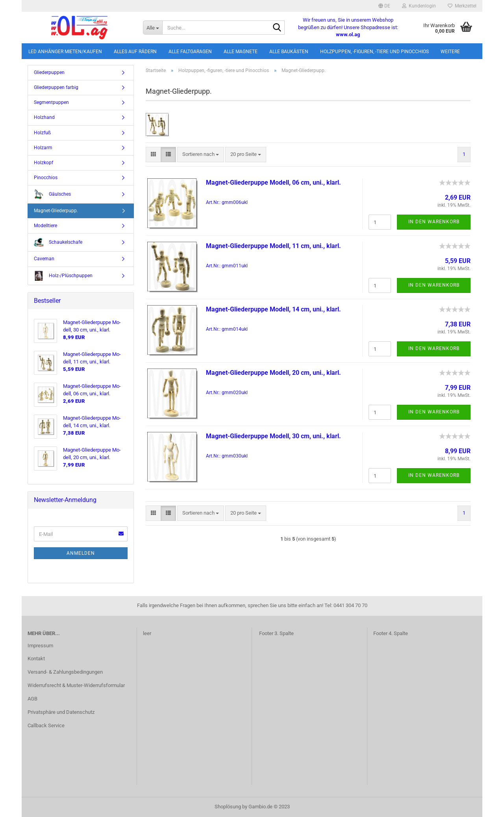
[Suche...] (153, 28)
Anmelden (81, 553)
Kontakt (36, 659)
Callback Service (46, 725)
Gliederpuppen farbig (56, 87)
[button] (384, 6)
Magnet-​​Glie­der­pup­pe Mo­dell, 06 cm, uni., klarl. (273, 182)
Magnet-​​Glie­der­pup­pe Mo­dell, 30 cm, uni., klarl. (273, 436)
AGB (32, 699)
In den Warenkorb (434, 222)
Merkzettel (462, 6)
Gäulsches (52, 194)
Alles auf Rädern (135, 52)
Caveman (44, 259)
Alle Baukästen (289, 52)
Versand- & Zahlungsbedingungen (65, 672)
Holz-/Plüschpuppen (63, 276)
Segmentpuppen (51, 102)
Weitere (450, 52)
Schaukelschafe (58, 242)
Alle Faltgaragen (190, 52)
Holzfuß (42, 133)
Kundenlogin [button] (419, 6)
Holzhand (44, 117)
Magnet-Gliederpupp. (56, 211)
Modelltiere (45, 226)
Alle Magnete (241, 52)
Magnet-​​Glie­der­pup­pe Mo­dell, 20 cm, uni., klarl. (273, 373)
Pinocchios (46, 178)
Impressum (40, 646)
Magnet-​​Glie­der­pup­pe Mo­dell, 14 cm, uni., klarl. (273, 309)
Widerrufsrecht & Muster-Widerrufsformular (76, 685)
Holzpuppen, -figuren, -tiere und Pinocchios (374, 52)
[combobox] (201, 155)
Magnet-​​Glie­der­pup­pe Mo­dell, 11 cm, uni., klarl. (273, 246)
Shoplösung (228, 807)
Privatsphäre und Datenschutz (61, 712)
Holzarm (43, 148)
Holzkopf (44, 163)
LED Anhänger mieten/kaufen (65, 52)
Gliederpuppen (49, 72)
